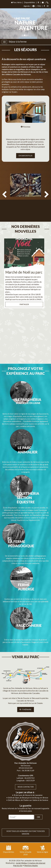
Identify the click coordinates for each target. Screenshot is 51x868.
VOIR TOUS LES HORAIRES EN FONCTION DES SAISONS (26, 832)
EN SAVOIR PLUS (25, 156)
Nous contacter (26, 787)
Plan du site (18, 866)
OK (38, 817)
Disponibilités (29, 2)
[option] (25, 196)
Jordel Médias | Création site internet (31, 863)
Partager (24, 304)
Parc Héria (16, 2)
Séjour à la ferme (18, 42)
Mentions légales (31, 866)
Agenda (27, 6)
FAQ (39, 6)
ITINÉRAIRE (26, 709)
